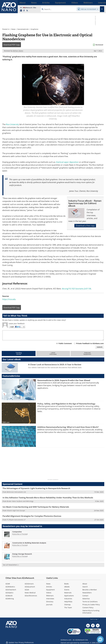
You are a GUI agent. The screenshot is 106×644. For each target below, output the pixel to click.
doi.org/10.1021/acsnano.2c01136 (76, 289)
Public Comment (65, 343)
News (13, 29)
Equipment (50, 590)
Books (67, 584)
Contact (85, 596)
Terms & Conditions (90, 602)
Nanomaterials (23, 29)
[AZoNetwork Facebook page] (24, 11)
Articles (49, 587)
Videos (49, 593)
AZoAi (27, 590)
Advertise (86, 599)
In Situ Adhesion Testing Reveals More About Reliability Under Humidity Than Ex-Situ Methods (48, 498)
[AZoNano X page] (27, 11)
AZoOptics (9, 593)
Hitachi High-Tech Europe (16, 511)
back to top (95, 619)
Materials (68, 593)
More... (101, 3)
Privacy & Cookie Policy (91, 605)
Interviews (50, 599)
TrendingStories (19, 353)
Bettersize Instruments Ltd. (16, 492)
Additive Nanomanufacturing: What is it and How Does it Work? (68, 427)
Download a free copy (85, 226)
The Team (68, 608)
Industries (68, 599)
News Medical (30, 593)
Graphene (34, 29)
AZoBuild (9, 596)
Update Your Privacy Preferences (20, 641)
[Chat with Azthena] (100, 639)
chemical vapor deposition (67, 162)
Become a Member (90, 590)
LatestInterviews (53, 353)
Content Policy (88, 608)
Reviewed (99, 45)
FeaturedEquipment (87, 353)
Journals (49, 605)
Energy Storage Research (22, 554)
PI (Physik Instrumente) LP (16, 520)
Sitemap (67, 605)
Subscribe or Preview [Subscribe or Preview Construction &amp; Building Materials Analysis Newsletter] (20, 545)
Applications (69, 596)
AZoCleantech (11, 590)
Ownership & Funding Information (91, 612)
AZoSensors (29, 584)
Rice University (12, 124)
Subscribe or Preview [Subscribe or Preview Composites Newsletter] (20, 534)
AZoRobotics (10, 587)
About (85, 584)
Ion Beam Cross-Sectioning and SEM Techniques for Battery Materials (36, 507)
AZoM (8, 584)
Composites (17, 532)
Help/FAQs (68, 602)
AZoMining (10, 599)
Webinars (50, 596)
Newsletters (87, 593)
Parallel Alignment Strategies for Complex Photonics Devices (32, 516)
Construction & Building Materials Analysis (29, 543)
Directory (50, 602)
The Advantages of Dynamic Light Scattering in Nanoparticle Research (36, 488)
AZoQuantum (30, 587)
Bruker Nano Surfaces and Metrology (20, 501)
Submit (100, 347)
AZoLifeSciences (31, 596)
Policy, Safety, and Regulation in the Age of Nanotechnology (66, 404)
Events (67, 590)
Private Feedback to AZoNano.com (90, 343)
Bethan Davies (18, 51)
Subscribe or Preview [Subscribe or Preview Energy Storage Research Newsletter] (20, 556)
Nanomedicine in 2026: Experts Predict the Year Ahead (64, 380)
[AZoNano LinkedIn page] (21, 11)
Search (85, 587)
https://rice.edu (9, 299)
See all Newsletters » (11, 565)
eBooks (67, 587)
